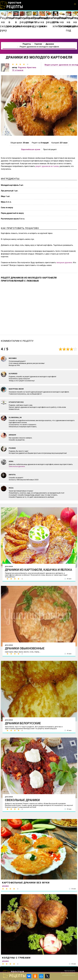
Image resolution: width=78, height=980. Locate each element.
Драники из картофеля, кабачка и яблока (38, 570)
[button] (75, 4)
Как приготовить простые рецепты (12, 5)
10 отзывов (18, 70)
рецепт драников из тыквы (47, 166)
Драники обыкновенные (25, 648)
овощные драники (64, 263)
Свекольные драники (22, 800)
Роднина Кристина (27, 68)
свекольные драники (17, 466)
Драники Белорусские (23, 723)
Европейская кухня (31, 149)
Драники (9, 566)
